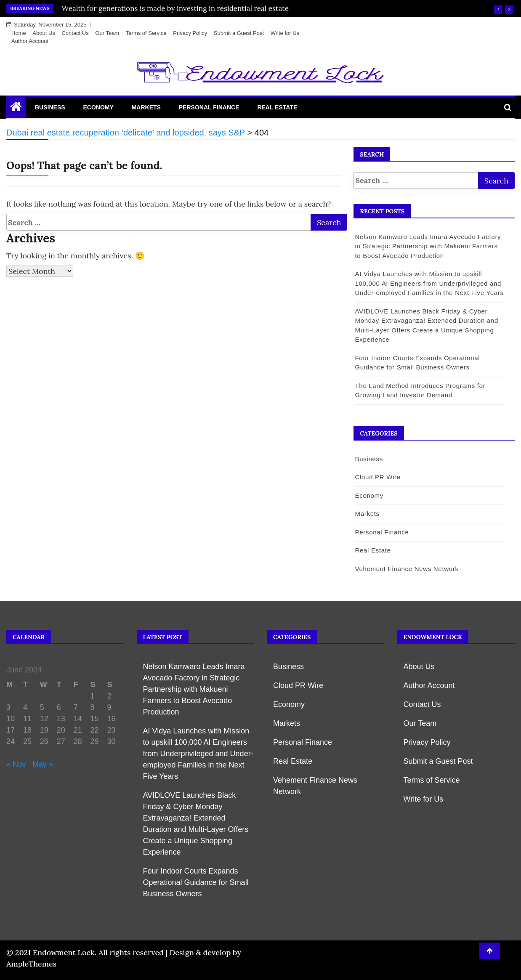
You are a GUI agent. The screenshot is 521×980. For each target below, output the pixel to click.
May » (43, 764)
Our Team (107, 33)
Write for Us (285, 33)
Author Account (30, 41)
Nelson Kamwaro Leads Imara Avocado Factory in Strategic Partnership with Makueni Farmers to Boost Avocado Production (428, 246)
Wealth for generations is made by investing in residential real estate (175, 8)
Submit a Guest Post (239, 33)
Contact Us (75, 33)
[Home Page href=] (16, 109)
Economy (98, 107)
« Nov (16, 764)
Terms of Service (146, 33)
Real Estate (277, 107)
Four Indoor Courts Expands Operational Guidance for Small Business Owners (196, 882)
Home (19, 33)
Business (50, 107)
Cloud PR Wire (377, 477)
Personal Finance (209, 107)
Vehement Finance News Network (407, 569)
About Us (44, 33)
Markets (146, 107)
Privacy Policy (190, 33)
